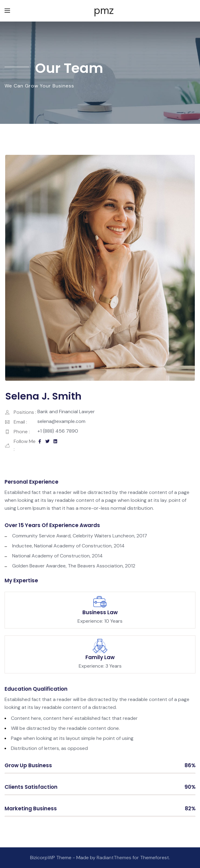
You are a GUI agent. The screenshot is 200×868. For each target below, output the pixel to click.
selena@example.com (61, 421)
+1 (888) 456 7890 (58, 431)
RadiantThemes (115, 858)
